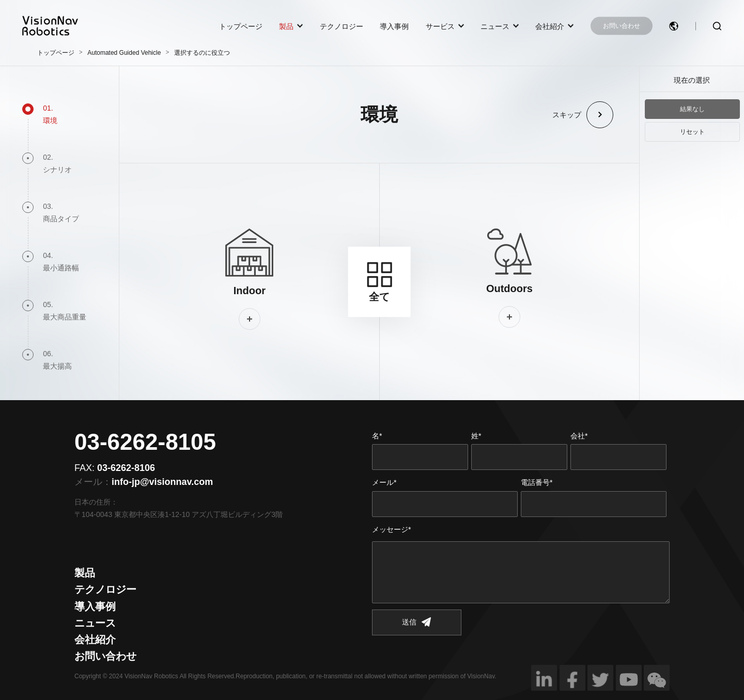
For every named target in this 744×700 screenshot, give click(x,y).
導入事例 (394, 26)
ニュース (495, 26)
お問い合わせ (622, 26)
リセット (692, 132)
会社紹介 (550, 26)
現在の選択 (692, 80)
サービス (440, 26)
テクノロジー (342, 26)
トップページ (241, 26)
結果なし (692, 109)
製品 (286, 26)
